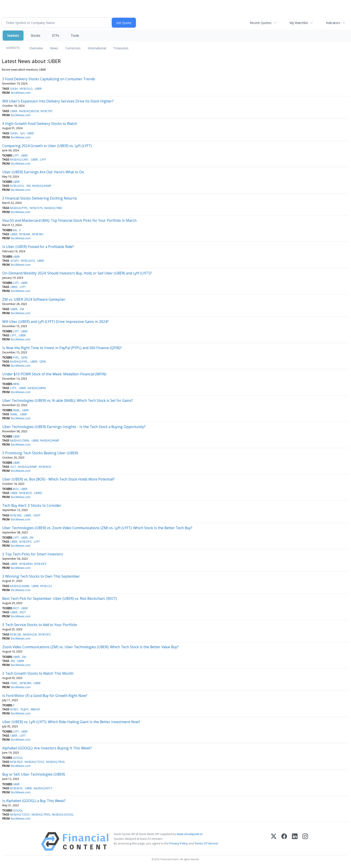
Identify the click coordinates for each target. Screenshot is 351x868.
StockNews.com (20, 93)
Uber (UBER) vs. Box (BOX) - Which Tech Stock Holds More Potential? (58, 479)
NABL (16, 410)
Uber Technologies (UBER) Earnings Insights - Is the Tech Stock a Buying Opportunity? (74, 427)
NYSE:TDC (47, 111)
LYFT (16, 156)
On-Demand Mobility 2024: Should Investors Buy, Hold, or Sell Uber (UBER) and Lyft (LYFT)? (77, 273)
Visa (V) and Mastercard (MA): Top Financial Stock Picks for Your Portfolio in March (69, 220)
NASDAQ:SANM (19, 586)
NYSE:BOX (45, 467)
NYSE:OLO (26, 89)
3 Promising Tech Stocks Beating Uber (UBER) (40, 453)
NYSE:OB (15, 634)
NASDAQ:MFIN (37, 388)
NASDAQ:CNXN (19, 441)
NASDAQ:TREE (53, 208)
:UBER (38, 89)
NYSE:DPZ (25, 542)
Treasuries (121, 48)
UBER (24, 156)
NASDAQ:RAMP (42, 186)
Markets (13, 36)
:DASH (14, 89)
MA (15, 230)
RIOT (16, 608)
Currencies (73, 48)
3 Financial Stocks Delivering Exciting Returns (40, 198)
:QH (22, 133)
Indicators (333, 23)
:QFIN (42, 362)
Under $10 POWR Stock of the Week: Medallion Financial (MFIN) (54, 374)
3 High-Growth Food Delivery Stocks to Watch (40, 124)
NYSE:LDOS (17, 186)
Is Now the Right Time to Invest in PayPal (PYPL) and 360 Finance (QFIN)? (62, 348)
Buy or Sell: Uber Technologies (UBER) (34, 774)
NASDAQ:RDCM (29, 111)
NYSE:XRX (16, 515)
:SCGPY (14, 261)
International (97, 48)
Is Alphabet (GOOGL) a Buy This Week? (34, 801)
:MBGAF (35, 709)
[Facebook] (284, 841)
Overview (36, 48)
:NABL (14, 414)
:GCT (13, 467)
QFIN (24, 358)
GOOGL (18, 758)
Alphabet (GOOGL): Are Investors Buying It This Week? (47, 748)
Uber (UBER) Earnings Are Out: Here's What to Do (43, 172)
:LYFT (43, 160)
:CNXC (14, 683)
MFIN (16, 384)
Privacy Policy (179, 843)
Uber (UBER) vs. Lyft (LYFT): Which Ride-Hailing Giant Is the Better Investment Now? (71, 722)
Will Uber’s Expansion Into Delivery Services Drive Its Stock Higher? (58, 101)
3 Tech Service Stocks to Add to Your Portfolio (40, 625)
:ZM (28, 186)
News (54, 48)
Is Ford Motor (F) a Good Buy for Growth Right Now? (45, 696)
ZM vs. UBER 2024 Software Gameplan (34, 299)
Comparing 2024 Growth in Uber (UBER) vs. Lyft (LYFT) (47, 146)
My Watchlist (299, 23)
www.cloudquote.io (190, 834)
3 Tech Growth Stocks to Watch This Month (38, 673)
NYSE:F (14, 709)
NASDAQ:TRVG (55, 762)
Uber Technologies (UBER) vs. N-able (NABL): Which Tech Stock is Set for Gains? (68, 400)
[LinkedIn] (295, 841)
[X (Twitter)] (274, 841)
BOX (16, 489)
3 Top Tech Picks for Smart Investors (33, 554)
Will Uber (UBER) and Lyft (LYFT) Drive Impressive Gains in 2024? (55, 322)
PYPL (16, 358)
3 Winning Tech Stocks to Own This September (41, 576)
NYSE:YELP (16, 762)
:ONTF (37, 515)
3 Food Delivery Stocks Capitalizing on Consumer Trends (49, 79)
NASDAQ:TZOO (34, 762)
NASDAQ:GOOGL (63, 815)
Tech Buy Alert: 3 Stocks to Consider (32, 505)
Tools (75, 36)
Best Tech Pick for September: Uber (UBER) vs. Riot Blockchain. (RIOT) (60, 598)
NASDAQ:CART (19, 160)
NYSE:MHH (26, 564)
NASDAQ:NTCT (43, 788)
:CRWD (38, 493)
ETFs (56, 36)
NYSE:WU (38, 234)
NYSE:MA (25, 234)
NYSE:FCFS (36, 208)
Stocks (35, 36)
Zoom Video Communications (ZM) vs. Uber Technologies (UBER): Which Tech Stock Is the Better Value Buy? (90, 647)
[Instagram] (305, 841)
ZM (31, 538)
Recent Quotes (261, 23)
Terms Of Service (206, 843)
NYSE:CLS (46, 586)
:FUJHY (24, 709)
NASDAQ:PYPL (19, 208)
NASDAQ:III (30, 634)
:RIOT (23, 612)
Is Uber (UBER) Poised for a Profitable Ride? (38, 247)
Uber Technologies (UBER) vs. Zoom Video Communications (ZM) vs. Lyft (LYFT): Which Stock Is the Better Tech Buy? (97, 528)
